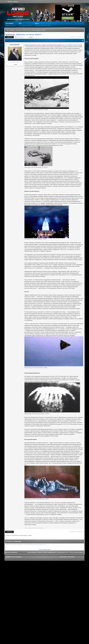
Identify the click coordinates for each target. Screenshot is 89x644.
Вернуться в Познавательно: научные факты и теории (19, 535)
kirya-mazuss (15, 45)
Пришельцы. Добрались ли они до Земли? (23, 34)
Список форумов (10, 30)
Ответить (9, 37)
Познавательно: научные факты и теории (34, 30)
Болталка (19, 30)
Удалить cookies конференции (46, 552)
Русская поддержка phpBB (44, 550)
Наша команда (32, 552)
